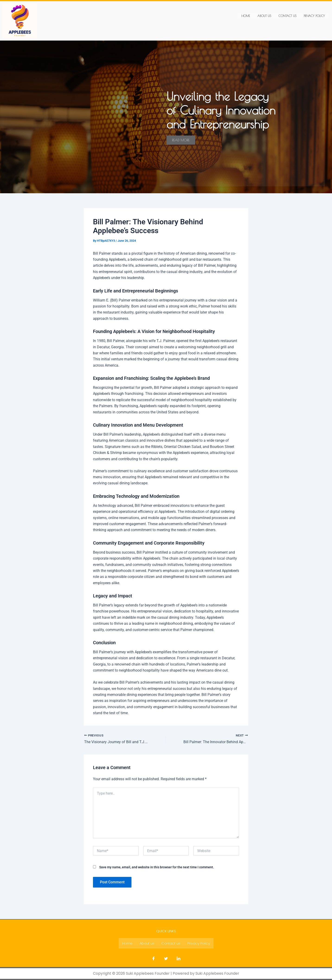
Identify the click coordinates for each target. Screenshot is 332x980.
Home (246, 16)
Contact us (287, 16)
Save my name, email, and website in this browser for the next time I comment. (157, 867)
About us (264, 16)
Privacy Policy (314, 16)
